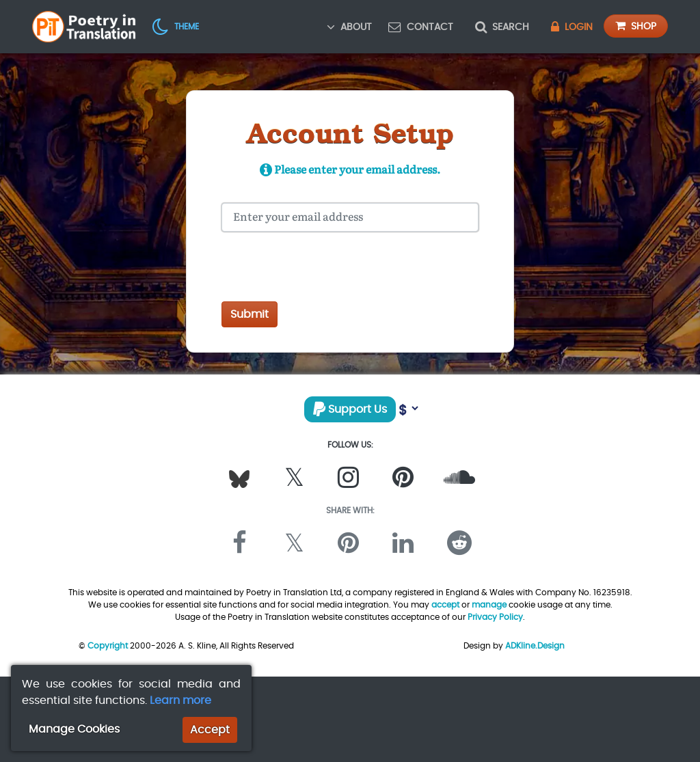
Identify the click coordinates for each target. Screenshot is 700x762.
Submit (250, 314)
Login (572, 27)
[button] (176, 26)
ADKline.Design (535, 645)
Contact (421, 27)
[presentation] (325, 269)
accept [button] (445, 604)
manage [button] (489, 604)
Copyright (108, 645)
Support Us (350, 409)
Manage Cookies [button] (74, 729)
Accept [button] (210, 730)
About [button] (349, 27)
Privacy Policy (495, 617)
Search (502, 27)
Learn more (180, 700)
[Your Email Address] (350, 217)
